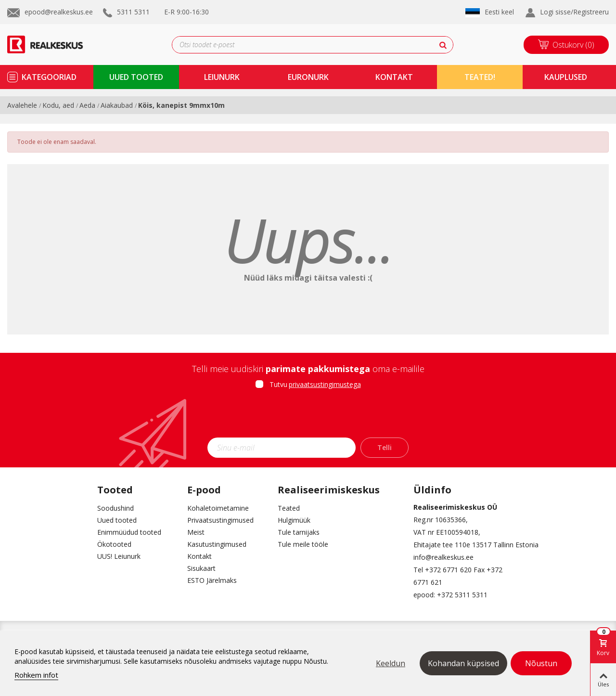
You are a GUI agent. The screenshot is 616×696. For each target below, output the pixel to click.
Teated (289, 508)
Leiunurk (222, 77)
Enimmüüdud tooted (129, 532)
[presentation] (308, 416)
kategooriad (49, 77)
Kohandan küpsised (463, 663)
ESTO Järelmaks (212, 580)
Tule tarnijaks (299, 532)
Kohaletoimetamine (218, 508)
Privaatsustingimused (220, 520)
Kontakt (199, 556)
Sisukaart (201, 568)
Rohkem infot (36, 675)
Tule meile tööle (303, 544)
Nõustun (541, 663)
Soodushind (115, 508)
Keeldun (391, 663)
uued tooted (136, 77)
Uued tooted (117, 520)
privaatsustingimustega (325, 384)
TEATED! (480, 77)
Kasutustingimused (217, 544)
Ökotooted (114, 544)
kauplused (566, 77)
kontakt (394, 77)
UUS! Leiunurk (119, 556)
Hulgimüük (294, 520)
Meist (196, 532)
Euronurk (308, 77)
